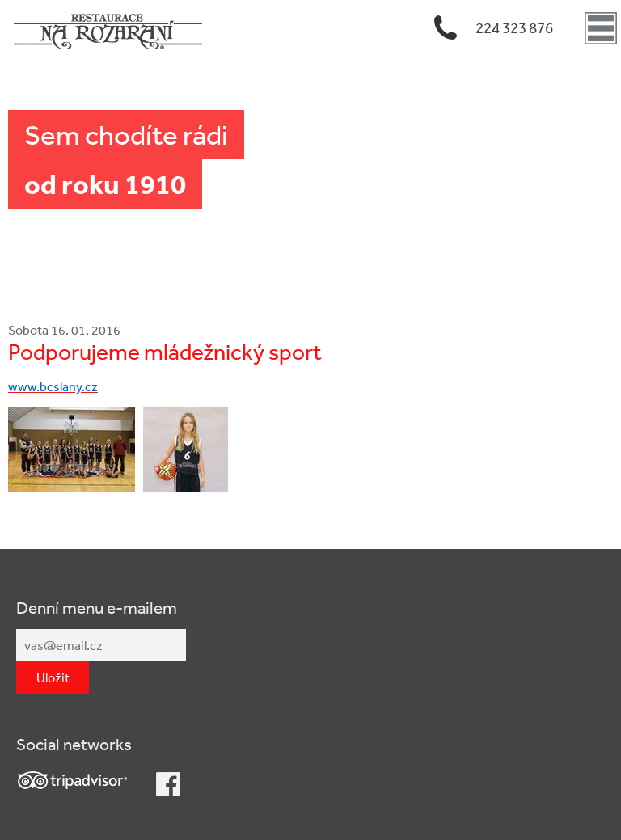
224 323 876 (514, 27)
